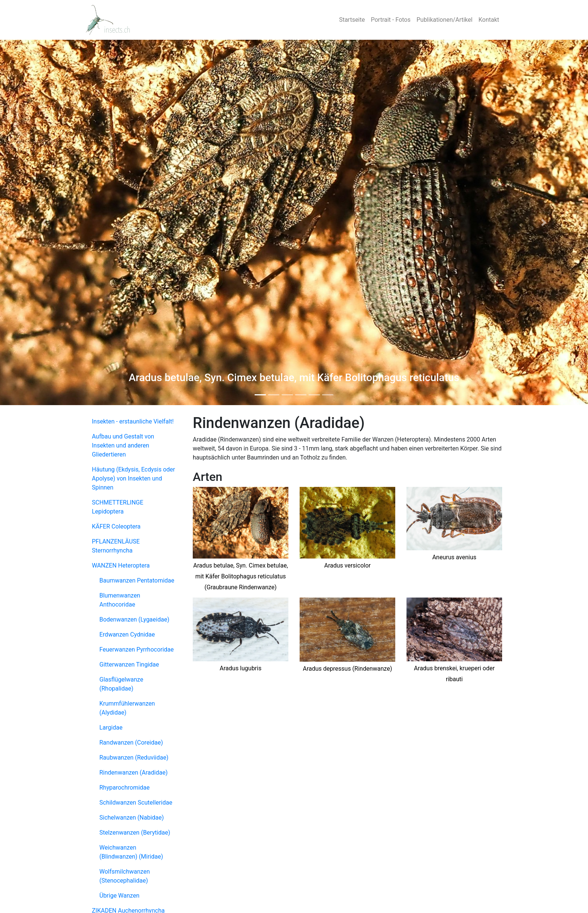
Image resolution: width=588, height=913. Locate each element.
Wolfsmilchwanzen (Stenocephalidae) (124, 876)
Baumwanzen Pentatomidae (137, 580)
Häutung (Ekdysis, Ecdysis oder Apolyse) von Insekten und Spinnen (133, 478)
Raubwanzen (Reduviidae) (134, 758)
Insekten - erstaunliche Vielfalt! (133, 421)
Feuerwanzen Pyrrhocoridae (136, 649)
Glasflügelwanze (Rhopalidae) (121, 684)
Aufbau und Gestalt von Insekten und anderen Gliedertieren (123, 445)
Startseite (352, 20)
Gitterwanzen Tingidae (129, 664)
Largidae (111, 728)
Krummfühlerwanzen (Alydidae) (127, 708)
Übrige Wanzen (119, 896)
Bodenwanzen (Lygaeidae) (134, 619)
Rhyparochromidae (124, 788)
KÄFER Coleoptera (116, 526)
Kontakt (489, 20)
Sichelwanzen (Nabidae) (132, 818)
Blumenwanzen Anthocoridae (120, 600)
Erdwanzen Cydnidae (127, 634)
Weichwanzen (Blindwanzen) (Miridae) (131, 852)
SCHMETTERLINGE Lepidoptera (118, 507)
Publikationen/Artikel (445, 20)
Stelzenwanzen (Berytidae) (135, 833)
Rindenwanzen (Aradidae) (133, 773)
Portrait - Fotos (391, 20)
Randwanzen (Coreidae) (131, 743)
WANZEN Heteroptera (121, 565)
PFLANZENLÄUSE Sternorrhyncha (116, 546)
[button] (44, 222)
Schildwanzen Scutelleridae (136, 803)
